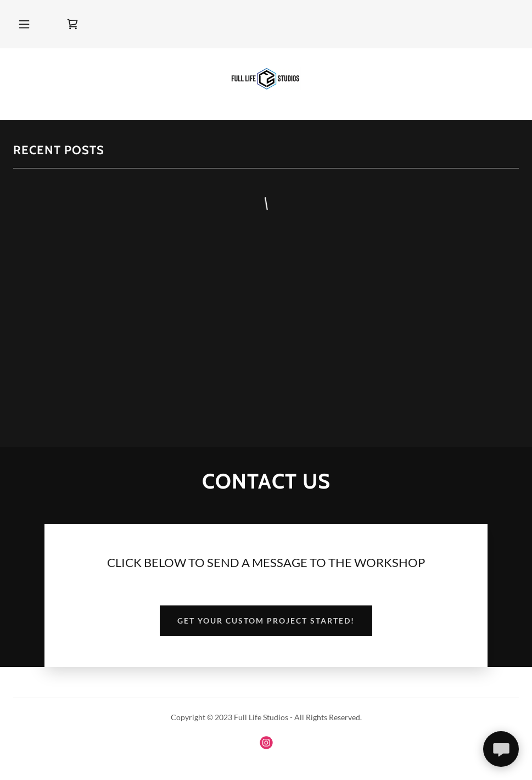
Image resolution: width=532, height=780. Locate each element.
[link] (72, 24)
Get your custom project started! (266, 621)
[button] (24, 24)
